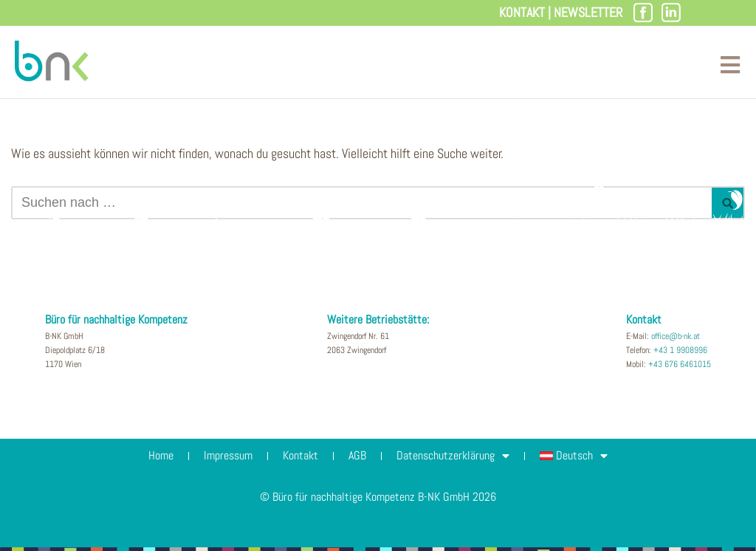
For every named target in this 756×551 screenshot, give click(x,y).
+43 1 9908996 (680, 350)
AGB (357, 455)
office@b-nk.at (676, 336)
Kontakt (522, 12)
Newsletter (588, 12)
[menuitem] (574, 456)
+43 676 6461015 (680, 364)
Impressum (228, 455)
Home (161, 455)
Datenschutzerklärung (453, 456)
